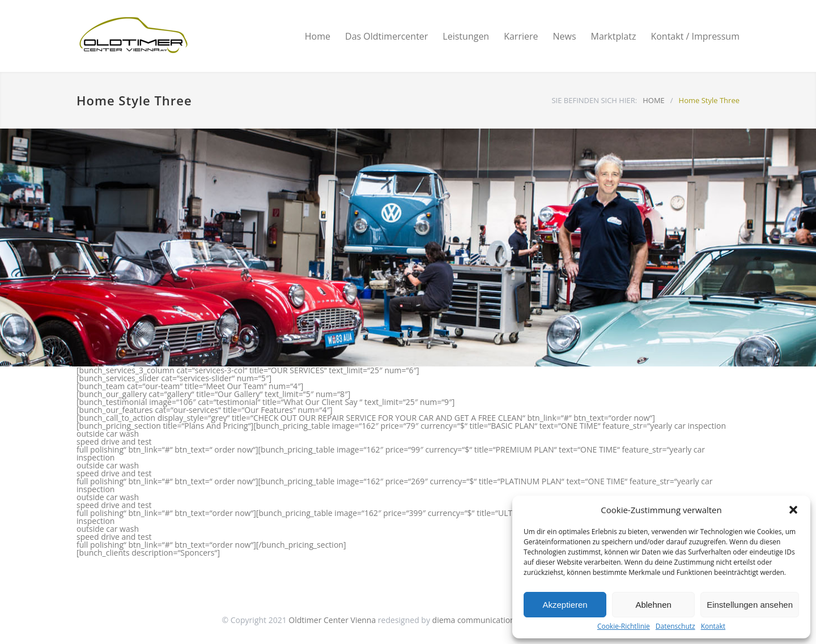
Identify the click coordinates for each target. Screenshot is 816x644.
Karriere (521, 36)
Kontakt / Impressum (695, 36)
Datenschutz (675, 626)
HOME (654, 100)
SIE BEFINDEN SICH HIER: (594, 100)
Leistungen (466, 36)
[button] (793, 510)
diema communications (476, 620)
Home (318, 36)
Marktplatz (614, 36)
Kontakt (713, 626)
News (564, 36)
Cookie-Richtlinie (624, 626)
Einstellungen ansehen (750, 605)
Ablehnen (653, 605)
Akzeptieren (565, 605)
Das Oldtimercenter (386, 36)
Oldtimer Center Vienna (332, 620)
